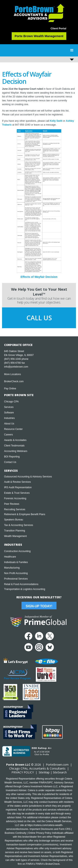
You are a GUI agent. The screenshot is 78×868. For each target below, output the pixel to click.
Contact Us (10, 462)
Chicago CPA (11, 402)
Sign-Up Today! (39, 606)
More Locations (12, 374)
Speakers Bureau (14, 520)
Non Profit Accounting (16, 573)
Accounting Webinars (16, 451)
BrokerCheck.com (14, 381)
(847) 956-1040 (12, 359)
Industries (9, 418)
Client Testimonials (14, 446)
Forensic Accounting (15, 498)
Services (9, 407)
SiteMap (44, 772)
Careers (8, 435)
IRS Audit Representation (18, 487)
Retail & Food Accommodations (21, 584)
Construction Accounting (17, 551)
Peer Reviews (12, 504)
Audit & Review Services (18, 482)
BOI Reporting (12, 457)
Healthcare (10, 557)
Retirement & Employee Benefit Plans (25, 514)
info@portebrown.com (16, 367)
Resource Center (13, 429)
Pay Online (10, 389)
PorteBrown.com (57, 765)
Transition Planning (15, 531)
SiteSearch (60, 772)
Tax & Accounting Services (19, 525)
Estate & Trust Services (17, 493)
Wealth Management (15, 536)
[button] (72, 50)
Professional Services (16, 579)
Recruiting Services (15, 509)
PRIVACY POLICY (23, 772)
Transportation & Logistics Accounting (25, 589)
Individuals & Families (16, 562)
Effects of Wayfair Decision (39, 277)
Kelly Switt (56, 121)
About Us (9, 424)
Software (9, 413)
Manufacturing (12, 568)
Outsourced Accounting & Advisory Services (28, 477)
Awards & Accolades (15, 440)
